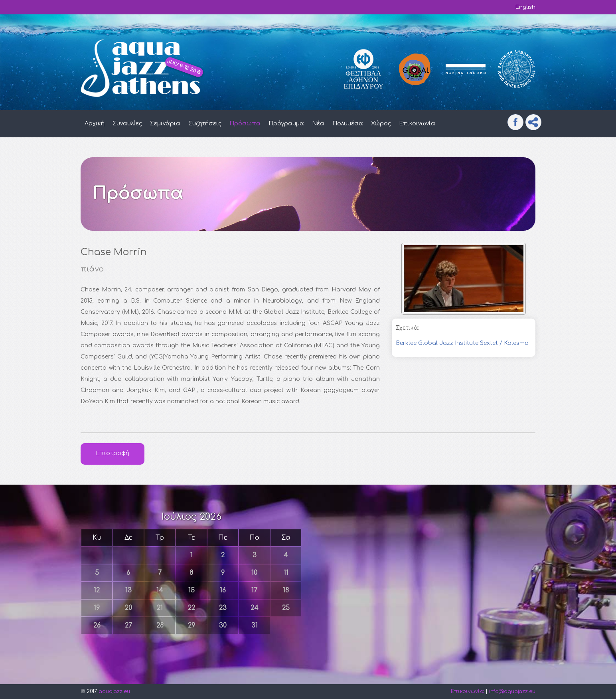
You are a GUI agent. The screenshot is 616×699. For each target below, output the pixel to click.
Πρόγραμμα (286, 124)
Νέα (318, 124)
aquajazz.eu (114, 691)
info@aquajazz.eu (512, 691)
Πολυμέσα (348, 124)
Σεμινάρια (165, 124)
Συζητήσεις (205, 124)
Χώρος (381, 124)
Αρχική (95, 124)
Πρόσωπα (245, 124)
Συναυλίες (127, 124)
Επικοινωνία (417, 124)
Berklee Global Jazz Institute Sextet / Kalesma (462, 343)
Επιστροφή (113, 453)
